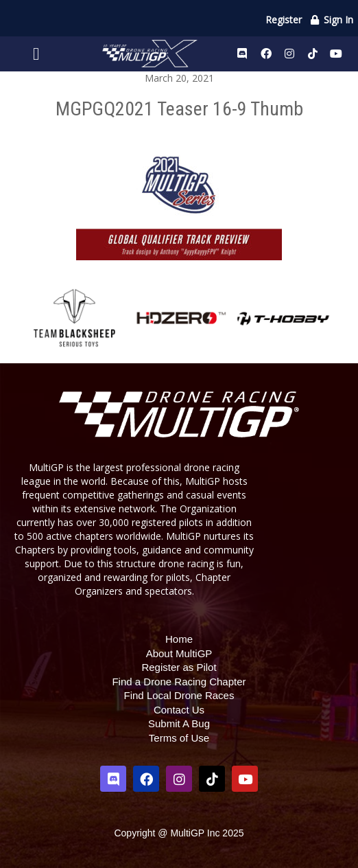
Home (179, 639)
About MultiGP (179, 653)
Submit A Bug (179, 723)
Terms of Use (179, 738)
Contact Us (179, 710)
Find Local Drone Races (179, 695)
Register (284, 20)
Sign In (332, 20)
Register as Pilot (179, 667)
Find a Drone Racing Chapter (179, 682)
